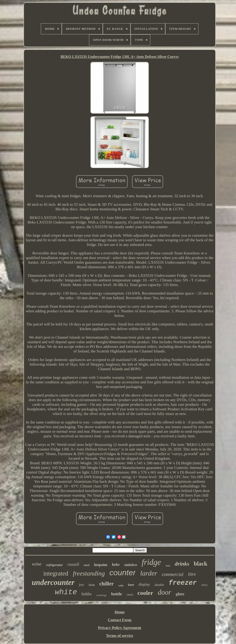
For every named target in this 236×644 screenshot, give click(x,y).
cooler (145, 593)
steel (87, 565)
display (144, 584)
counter (122, 572)
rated (130, 595)
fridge (151, 562)
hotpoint (101, 565)
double (159, 585)
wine (37, 564)
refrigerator (55, 565)
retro (168, 566)
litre (192, 574)
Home (119, 612)
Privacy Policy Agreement (120, 628)
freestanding (89, 573)
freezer (183, 583)
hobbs (87, 594)
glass (180, 594)
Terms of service (120, 636)
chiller (107, 584)
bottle (116, 594)
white (66, 592)
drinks (182, 564)
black (201, 564)
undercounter (53, 582)
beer (131, 585)
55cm (92, 585)
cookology (101, 595)
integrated (56, 573)
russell (73, 564)
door (164, 592)
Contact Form (120, 620)
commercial (173, 574)
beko (116, 565)
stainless (131, 565)
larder (149, 573)
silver (205, 585)
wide (121, 585)
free (81, 585)
